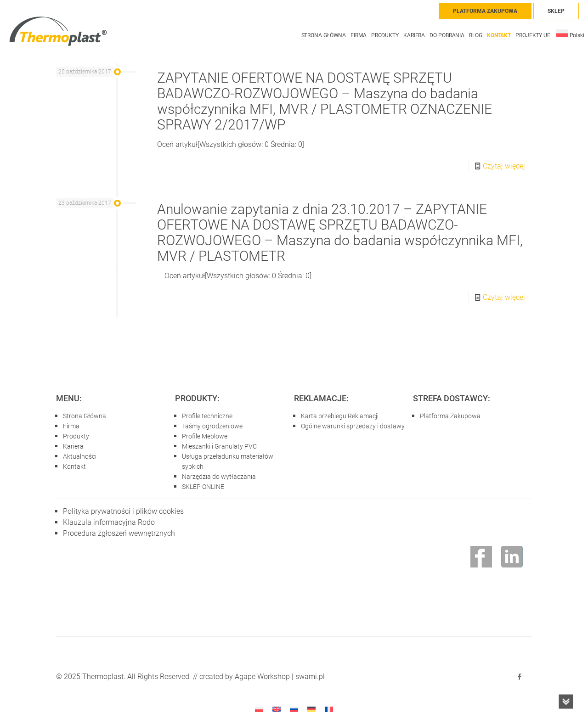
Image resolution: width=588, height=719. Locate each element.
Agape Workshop (262, 677)
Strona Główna (85, 416)
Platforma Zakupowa (450, 416)
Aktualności (80, 456)
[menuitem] (570, 31)
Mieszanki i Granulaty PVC (219, 446)
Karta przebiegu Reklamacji (340, 416)
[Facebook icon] (519, 677)
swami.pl (310, 677)
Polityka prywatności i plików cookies (123, 511)
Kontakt (74, 466)
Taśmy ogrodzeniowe (212, 426)
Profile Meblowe (205, 436)
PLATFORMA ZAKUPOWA (485, 11)
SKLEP (556, 11)
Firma (71, 426)
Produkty (76, 436)
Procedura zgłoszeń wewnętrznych (119, 533)
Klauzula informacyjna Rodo (109, 522)
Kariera (73, 446)
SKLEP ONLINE (203, 487)
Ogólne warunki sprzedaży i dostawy (353, 426)
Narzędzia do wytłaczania (219, 477)
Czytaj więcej (504, 166)
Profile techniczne (207, 416)
